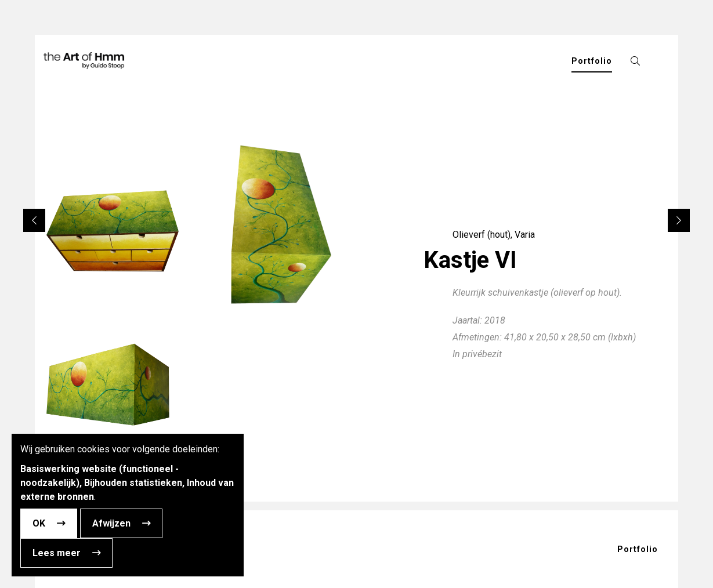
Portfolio (638, 549)
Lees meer (57, 553)
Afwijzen (111, 523)
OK (39, 523)
